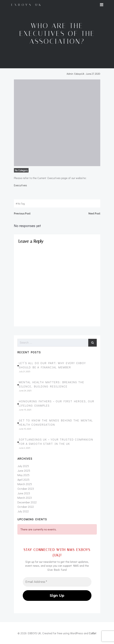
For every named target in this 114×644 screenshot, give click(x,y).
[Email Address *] (57, 582)
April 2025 (23, 480)
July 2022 (23, 511)
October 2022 (26, 507)
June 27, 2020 (93, 74)
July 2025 (23, 466)
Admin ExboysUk (75, 74)
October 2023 (26, 489)
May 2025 (23, 475)
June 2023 (24, 493)
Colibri (93, 633)
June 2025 (24, 471)
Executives (20, 185)
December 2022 (27, 502)
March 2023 (25, 498)
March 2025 (25, 484)
